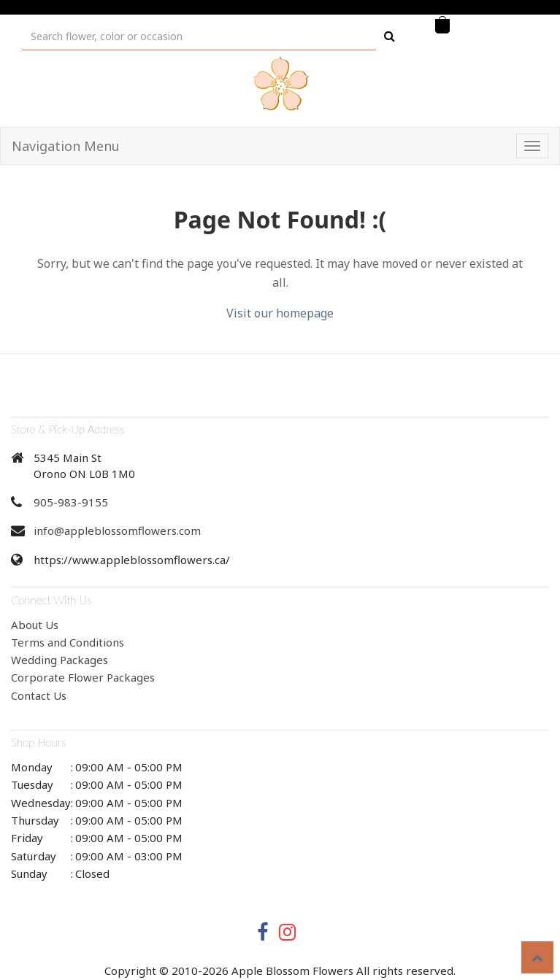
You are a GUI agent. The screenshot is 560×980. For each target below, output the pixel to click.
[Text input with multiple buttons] (199, 36)
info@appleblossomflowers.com (117, 530)
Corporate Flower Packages (83, 677)
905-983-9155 (71, 502)
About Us (35, 625)
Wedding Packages (60, 660)
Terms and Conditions (68, 642)
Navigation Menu (66, 146)
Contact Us (39, 695)
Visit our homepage (280, 313)
